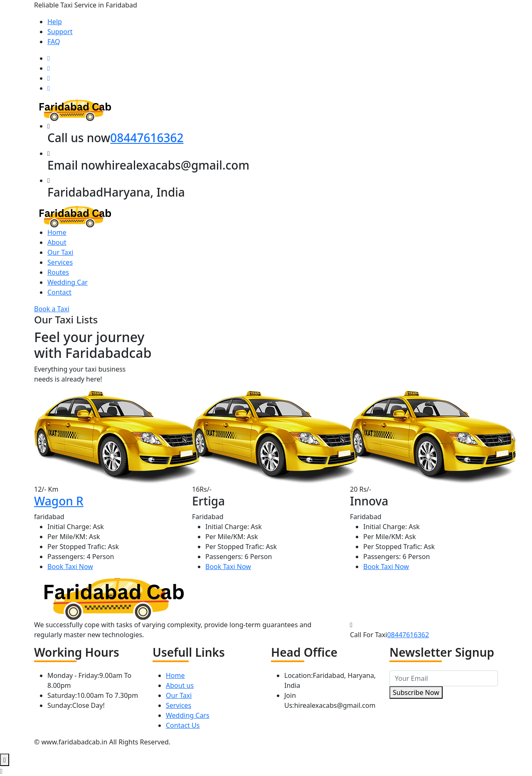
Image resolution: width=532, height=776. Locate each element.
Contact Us (183, 725)
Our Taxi (60, 252)
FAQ (54, 42)
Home (57, 232)
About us (180, 685)
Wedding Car (68, 282)
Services (60, 262)
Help (55, 22)
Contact (59, 292)
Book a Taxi (52, 309)
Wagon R (59, 501)
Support (60, 32)
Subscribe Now (416, 692)
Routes (58, 272)
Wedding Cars (188, 715)
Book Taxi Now (70, 567)
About (57, 242)
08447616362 (147, 138)
